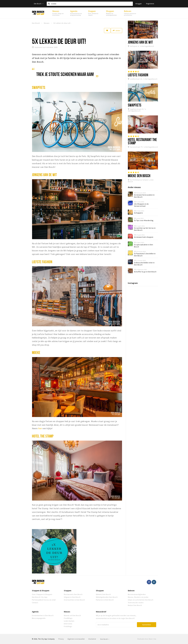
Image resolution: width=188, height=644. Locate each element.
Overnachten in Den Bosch (74, 600)
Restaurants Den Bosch (73, 594)
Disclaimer (92, 639)
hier (40, 428)
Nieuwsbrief (101, 612)
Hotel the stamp (43, 436)
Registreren (150, 4)
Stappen (68, 591)
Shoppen (100, 591)
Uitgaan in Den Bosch (72, 597)
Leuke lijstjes (69, 621)
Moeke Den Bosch (139, 176)
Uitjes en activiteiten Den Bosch (141, 600)
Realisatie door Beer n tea (147, 639)
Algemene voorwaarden (76, 639)
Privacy (61, 639)
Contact (35, 603)
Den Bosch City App (40, 597)
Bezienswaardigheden (137, 594)
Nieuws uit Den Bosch (72, 615)
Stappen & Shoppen (41, 591)
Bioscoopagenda (39, 618)
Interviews (68, 624)
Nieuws (67, 612)
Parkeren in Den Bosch (105, 600)
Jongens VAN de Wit (44, 175)
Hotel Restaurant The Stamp (142, 141)
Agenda (35, 612)
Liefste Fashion (42, 262)
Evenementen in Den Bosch (43, 615)
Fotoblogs (68, 626)
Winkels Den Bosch (103, 594)
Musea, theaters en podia (138, 597)
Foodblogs (68, 618)
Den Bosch (39, 4)
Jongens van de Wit (140, 42)
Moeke (36, 352)
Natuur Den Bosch (135, 605)
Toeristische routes (136, 603)
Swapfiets (39, 87)
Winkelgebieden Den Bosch (107, 597)
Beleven (131, 591)
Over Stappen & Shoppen (42, 594)
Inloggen (139, 4)
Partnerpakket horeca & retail (44, 600)
